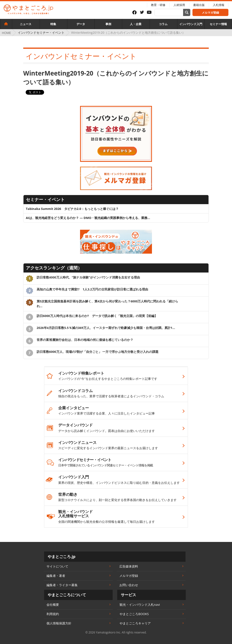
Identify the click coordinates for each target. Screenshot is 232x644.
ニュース (26, 24)
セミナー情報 (218, 24)
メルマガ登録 (210, 13)
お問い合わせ (129, 585)
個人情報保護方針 (59, 623)
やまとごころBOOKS (134, 614)
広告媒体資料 (129, 566)
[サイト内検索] (187, 12)
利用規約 (53, 614)
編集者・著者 (56, 576)
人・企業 (136, 24)
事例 (108, 24)
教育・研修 (158, 5)
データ (81, 24)
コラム (163, 24)
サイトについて (57, 566)
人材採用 (179, 5)
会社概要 (53, 605)
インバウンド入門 (191, 24)
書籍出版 (199, 5)
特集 (53, 24)
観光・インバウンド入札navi (140, 605)
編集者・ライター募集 (62, 585)
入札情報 (219, 5)
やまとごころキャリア (135, 623)
